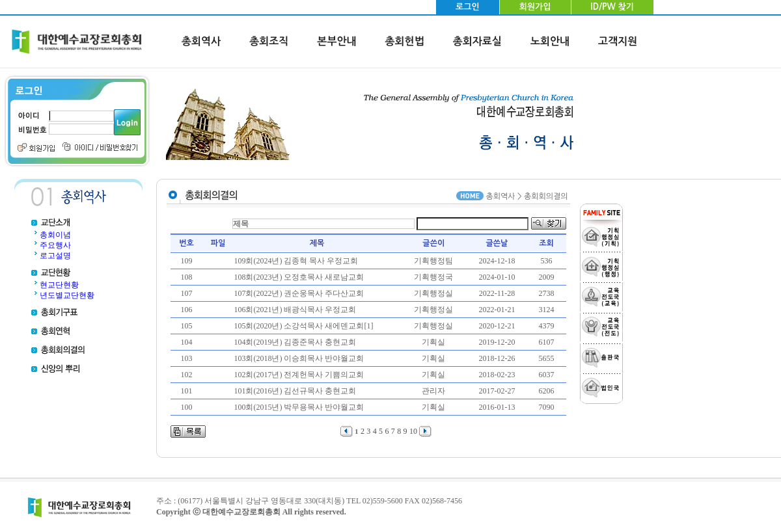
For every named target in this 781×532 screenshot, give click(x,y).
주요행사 (55, 245)
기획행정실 (433, 293)
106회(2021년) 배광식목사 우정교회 (295, 310)
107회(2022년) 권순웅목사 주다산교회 (299, 293)
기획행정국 (433, 277)
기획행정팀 (433, 261)
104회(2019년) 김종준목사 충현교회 (295, 342)
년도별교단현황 (67, 295)
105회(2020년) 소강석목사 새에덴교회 (299, 326)
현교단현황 (59, 285)
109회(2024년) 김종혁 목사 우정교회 (296, 261)
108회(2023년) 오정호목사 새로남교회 (299, 277)
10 (413, 431)
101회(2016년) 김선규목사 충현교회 (295, 391)
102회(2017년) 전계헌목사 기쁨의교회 (299, 375)
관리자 (433, 391)
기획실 (433, 342)
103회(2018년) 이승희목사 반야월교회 (299, 358)
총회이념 (55, 235)
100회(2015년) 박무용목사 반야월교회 (299, 407)
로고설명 (55, 256)
